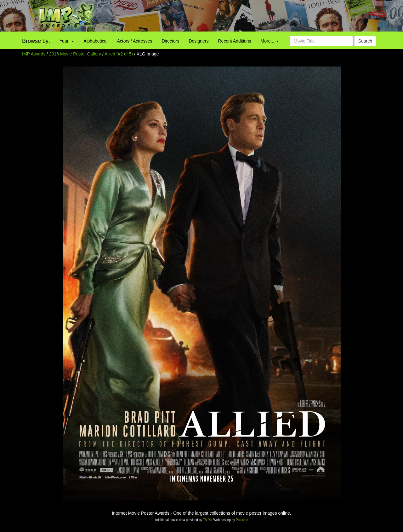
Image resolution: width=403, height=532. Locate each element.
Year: (67, 41)
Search (365, 41)
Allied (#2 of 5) (119, 54)
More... (270, 41)
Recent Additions (235, 41)
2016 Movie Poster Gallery (75, 54)
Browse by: (36, 41)
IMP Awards (34, 54)
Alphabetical (95, 41)
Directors (170, 41)
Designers (199, 41)
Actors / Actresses (134, 41)
